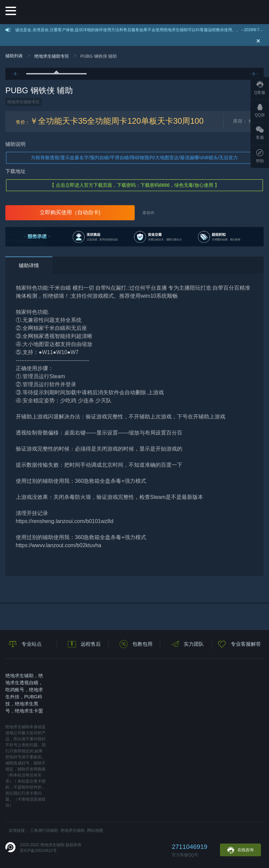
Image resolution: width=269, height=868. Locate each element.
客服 (260, 133)
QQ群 (260, 111)
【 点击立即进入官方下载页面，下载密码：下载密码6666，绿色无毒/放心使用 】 (134, 185)
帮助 (260, 156)
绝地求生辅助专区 (52, 56)
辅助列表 (14, 56)
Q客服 (260, 88)
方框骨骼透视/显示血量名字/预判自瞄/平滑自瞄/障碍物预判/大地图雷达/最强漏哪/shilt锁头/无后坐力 (134, 158)
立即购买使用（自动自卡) (70, 212)
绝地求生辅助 (73, 830)
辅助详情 (29, 265)
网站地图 (95, 830)
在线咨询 (240, 850)
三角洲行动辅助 (44, 830)
